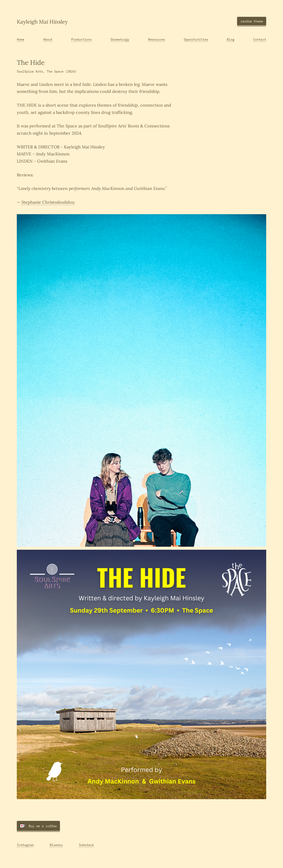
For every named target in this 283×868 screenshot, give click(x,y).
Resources (157, 39)
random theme (252, 21)
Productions (81, 39)
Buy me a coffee (38, 826)
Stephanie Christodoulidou (48, 202)
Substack (86, 845)
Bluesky (56, 845)
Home (21, 39)
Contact (260, 39)
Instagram (25, 845)
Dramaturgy (120, 39)
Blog (231, 39)
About (48, 39)
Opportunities (196, 39)
